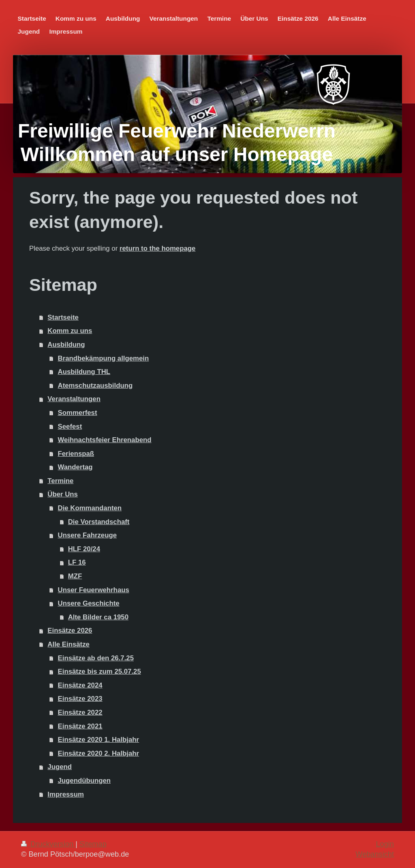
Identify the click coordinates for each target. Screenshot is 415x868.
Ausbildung (66, 345)
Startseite (63, 317)
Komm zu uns (70, 331)
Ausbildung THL (84, 372)
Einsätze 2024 (80, 685)
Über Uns (63, 494)
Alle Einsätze (68, 644)
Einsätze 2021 (80, 726)
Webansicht (375, 854)
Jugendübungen (84, 781)
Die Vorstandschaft (99, 522)
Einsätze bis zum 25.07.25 (99, 671)
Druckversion (48, 844)
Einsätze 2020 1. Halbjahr (99, 740)
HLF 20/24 (84, 549)
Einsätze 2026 (70, 631)
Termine (60, 481)
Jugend (60, 767)
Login (385, 844)
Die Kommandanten (90, 508)
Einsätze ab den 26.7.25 (96, 658)
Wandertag (75, 467)
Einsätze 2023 (80, 699)
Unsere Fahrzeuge (87, 535)
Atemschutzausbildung (95, 386)
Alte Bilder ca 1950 (98, 617)
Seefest (70, 426)
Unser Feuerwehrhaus (94, 590)
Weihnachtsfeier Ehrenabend (105, 440)
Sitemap (93, 844)
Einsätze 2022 (80, 712)
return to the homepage (157, 248)
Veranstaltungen (74, 399)
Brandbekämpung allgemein (104, 358)
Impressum (66, 794)
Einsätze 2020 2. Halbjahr (99, 753)
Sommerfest (78, 413)
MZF (75, 576)
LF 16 (77, 562)
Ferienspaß (76, 454)
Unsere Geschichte (89, 603)
